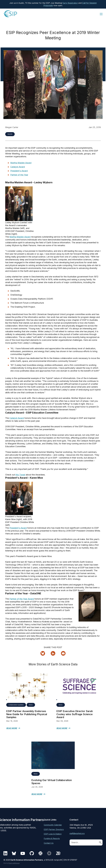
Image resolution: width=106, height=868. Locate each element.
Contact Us (49, 843)
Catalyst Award (18, 167)
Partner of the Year (19, 175)
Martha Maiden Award (21, 163)
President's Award (19, 171)
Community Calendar (53, 825)
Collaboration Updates (16, 705)
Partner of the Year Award (22, 599)
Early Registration (70, 3)
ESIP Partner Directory (54, 829)
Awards (10, 134)
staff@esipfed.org (77, 833)
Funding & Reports (52, 838)
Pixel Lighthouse (14, 863)
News (31, 705)
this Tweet (20, 475)
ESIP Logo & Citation (53, 834)
